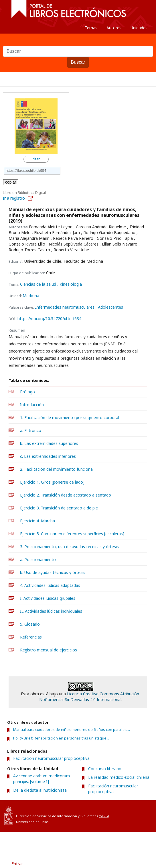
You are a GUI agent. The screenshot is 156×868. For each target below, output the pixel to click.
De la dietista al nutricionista (40, 790)
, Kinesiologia (70, 284)
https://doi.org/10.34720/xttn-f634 (49, 319)
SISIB (104, 816)
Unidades (139, 28)
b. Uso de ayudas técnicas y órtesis (53, 572)
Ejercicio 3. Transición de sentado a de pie (59, 508)
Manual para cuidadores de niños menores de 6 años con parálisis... (72, 730)
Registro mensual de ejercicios (49, 650)
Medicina (31, 296)
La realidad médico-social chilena (119, 777)
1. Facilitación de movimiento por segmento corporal (70, 418)
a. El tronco (31, 430)
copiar (11, 182)
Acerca (87, 842)
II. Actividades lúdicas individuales (51, 611)
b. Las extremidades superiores (49, 443)
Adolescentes (110, 307)
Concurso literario (105, 769)
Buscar (78, 62)
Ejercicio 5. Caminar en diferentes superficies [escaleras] (72, 534)
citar (36, 159)
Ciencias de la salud (39, 284)
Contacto (112, 842)
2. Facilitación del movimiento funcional (57, 469)
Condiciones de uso (54, 842)
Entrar (17, 864)
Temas (91, 28)
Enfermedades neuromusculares (64, 307)
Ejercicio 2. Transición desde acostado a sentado (66, 495)
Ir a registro (18, 198)
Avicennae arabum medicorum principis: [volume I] (42, 779)
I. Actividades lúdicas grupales (48, 598)
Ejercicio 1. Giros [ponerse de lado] (52, 482)
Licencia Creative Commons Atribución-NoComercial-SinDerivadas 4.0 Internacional (90, 697)
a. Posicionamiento (38, 559)
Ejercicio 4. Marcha (37, 521)
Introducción (32, 405)
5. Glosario (30, 624)
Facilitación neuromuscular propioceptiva (51, 758)
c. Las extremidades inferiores (48, 456)
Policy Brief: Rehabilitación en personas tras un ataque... (61, 738)
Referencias (31, 637)
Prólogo (27, 392)
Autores (114, 28)
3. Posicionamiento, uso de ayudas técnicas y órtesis (69, 547)
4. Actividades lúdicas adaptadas (50, 585)
